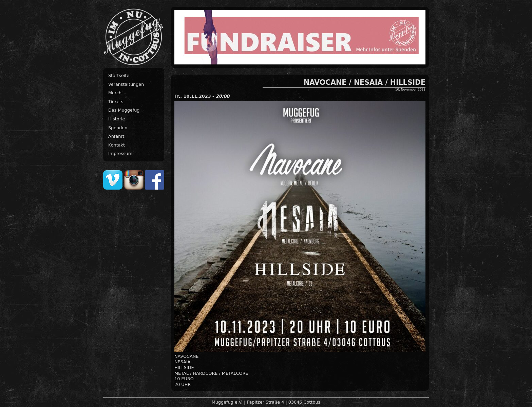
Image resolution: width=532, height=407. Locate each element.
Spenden (118, 128)
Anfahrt (116, 136)
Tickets (116, 102)
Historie (117, 119)
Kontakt (117, 145)
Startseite (119, 75)
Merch (115, 93)
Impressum (120, 153)
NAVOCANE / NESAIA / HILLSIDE (365, 82)
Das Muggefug (124, 110)
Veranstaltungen (126, 84)
